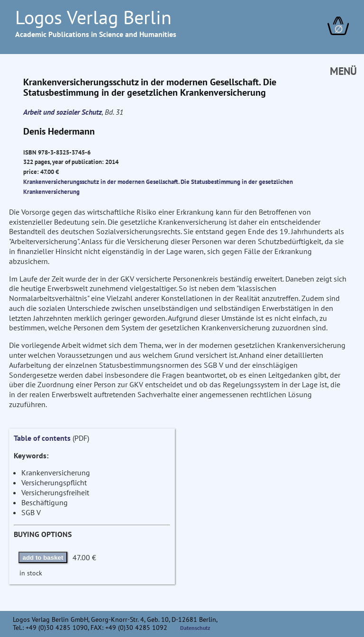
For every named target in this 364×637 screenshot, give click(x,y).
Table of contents (42, 438)
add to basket (43, 558)
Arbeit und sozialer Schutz (63, 112)
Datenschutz (195, 628)
